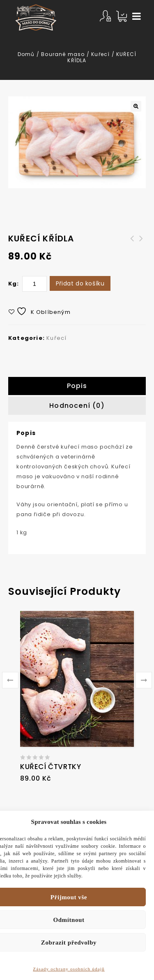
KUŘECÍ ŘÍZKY (141, 243)
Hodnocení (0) (77, 406)
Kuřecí (100, 54)
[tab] (77, 386)
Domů (26, 54)
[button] (136, 106)
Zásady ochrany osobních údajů (69, 969)
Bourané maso (63, 54)
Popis (77, 386)
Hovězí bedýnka (132, 243)
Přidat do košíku (80, 283)
